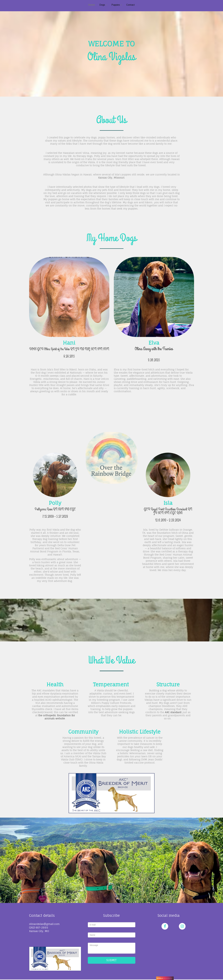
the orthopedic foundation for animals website (57, 717)
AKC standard (173, 712)
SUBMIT (111, 960)
